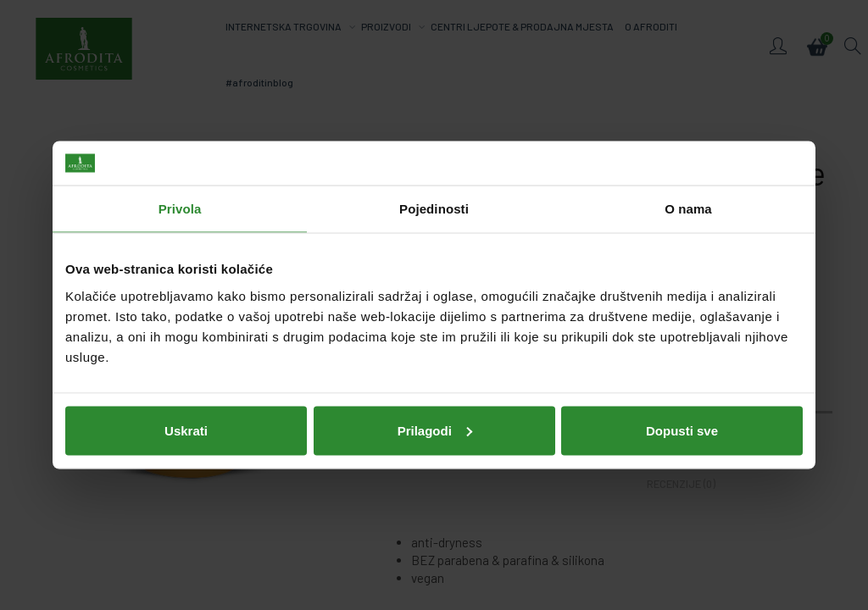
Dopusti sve (682, 430)
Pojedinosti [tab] (434, 209)
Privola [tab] (180, 209)
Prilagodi (435, 430)
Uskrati (186, 430)
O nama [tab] (688, 209)
